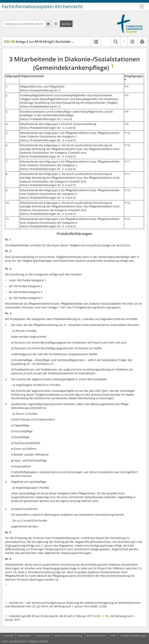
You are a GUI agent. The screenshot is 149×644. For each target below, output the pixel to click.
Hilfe (113, 636)
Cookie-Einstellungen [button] (133, 636)
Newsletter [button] (25, 636)
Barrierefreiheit (96, 636)
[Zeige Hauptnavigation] (142, 6)
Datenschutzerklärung (68, 636)
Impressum (43, 636)
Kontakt (9, 636)
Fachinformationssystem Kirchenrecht (42, 6)
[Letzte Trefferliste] (56, 24)
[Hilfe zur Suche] (48, 24)
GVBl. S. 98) (102, 616)
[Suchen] (66, 24)
